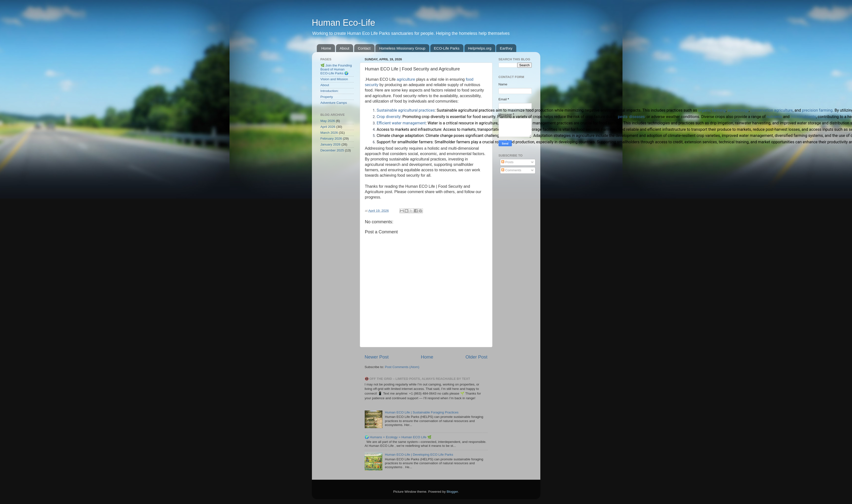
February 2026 (331, 139)
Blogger (452, 492)
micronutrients (803, 117)
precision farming (817, 110)
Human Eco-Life (344, 23)
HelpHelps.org (480, 48)
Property (327, 97)
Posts (507, 162)
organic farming (712, 110)
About (344, 48)
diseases (637, 117)
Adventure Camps (334, 103)
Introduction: (330, 91)
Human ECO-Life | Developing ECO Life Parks (419, 455)
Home (326, 48)
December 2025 (332, 150)
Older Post (476, 357)
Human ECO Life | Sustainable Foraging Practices (422, 412)
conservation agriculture (772, 110)
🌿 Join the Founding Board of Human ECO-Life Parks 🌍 (336, 69)
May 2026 (328, 121)
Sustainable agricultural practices (406, 110)
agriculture (406, 79)
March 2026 (329, 133)
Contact (364, 48)
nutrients (774, 117)
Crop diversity (389, 117)
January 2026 (331, 144)
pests (623, 117)
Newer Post (377, 357)
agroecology (738, 110)
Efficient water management (401, 123)
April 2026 (328, 127)
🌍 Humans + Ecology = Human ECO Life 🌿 (398, 437)
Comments (511, 170)
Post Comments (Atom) (402, 367)
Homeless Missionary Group (402, 48)
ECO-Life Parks (447, 48)
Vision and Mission (334, 79)
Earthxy (506, 48)
